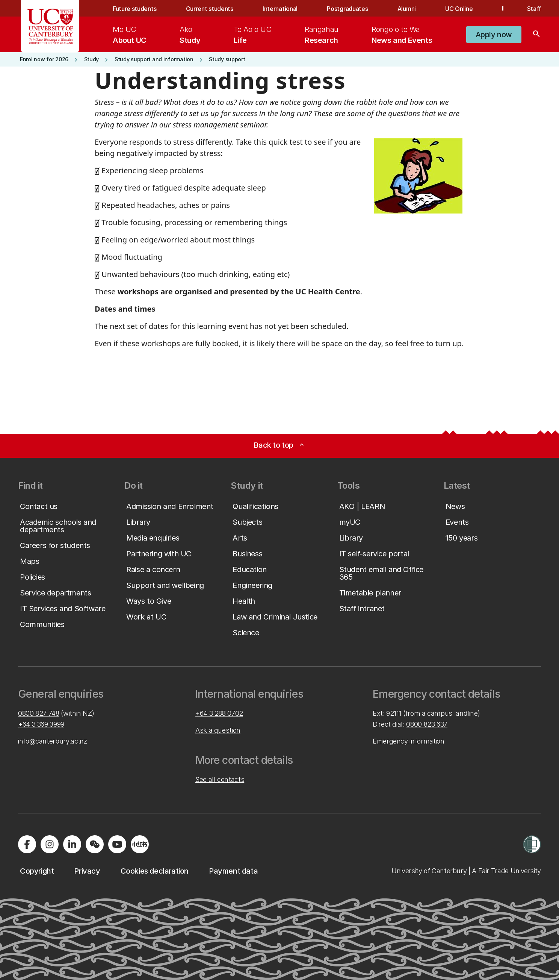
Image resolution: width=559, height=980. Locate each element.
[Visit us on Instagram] (50, 844)
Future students (134, 9)
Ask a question (218, 730)
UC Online (459, 9)
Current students (210, 9)
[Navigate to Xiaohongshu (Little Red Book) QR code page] (140, 844)
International (280, 9)
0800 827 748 (39, 713)
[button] (494, 35)
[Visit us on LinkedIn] (72, 844)
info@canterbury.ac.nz (52, 741)
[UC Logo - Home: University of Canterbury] (50, 26)
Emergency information (408, 741)
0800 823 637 (427, 724)
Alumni (407, 9)
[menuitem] (130, 35)
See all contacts (220, 779)
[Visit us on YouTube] (117, 844)
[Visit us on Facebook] (27, 844)
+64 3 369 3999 (41, 724)
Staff (534, 9)
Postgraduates (347, 9)
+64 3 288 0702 (219, 713)
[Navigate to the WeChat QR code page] (95, 844)
